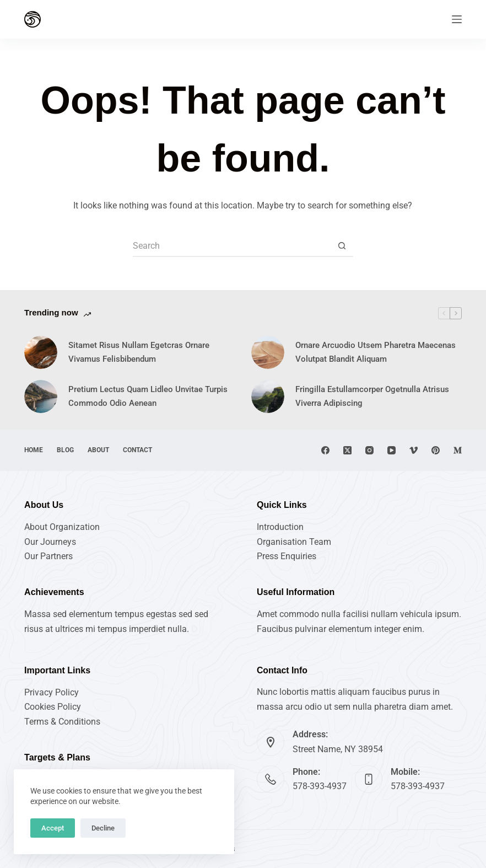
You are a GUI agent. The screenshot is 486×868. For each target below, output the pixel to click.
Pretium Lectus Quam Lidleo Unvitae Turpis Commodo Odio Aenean (148, 396)
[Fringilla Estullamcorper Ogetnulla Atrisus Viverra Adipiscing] (268, 397)
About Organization (62, 527)
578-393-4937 (320, 786)
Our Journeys (50, 542)
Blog (65, 450)
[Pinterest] (436, 450)
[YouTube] (391, 450)
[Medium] (458, 450)
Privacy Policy (52, 692)
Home (34, 450)
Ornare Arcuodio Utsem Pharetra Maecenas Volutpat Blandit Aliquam (376, 352)
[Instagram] (369, 450)
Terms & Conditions (62, 722)
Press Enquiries (287, 556)
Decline (103, 828)
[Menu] (457, 19)
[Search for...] (232, 246)
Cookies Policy (53, 707)
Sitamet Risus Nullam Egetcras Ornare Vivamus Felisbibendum (139, 352)
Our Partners (48, 556)
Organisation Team (294, 542)
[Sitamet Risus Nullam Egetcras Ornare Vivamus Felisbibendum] (41, 352)
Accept (53, 828)
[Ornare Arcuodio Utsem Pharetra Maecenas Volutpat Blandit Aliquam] (268, 352)
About (98, 450)
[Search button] (342, 246)
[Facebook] (325, 450)
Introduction (280, 527)
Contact (137, 450)
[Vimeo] (414, 450)
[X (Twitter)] (347, 450)
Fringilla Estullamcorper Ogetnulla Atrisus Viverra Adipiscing (372, 396)
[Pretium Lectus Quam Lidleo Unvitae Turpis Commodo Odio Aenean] (41, 397)
